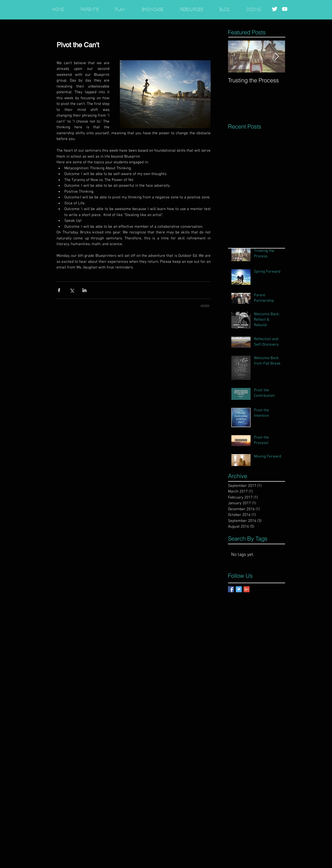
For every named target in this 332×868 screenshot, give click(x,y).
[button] (89, 7)
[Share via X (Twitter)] (72, 290)
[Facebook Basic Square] (231, 589)
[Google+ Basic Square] (247, 589)
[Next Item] (277, 56)
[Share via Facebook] (59, 290)
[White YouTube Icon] (285, 9)
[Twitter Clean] (275, 9)
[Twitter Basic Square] (239, 589)
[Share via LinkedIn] (84, 290)
